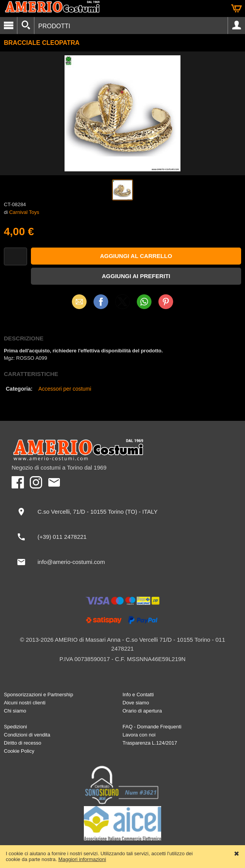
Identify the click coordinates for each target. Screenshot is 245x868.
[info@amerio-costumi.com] (122, 562)
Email (79, 302)
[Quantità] (15, 257)
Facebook (101, 302)
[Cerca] (26, 26)
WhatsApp (144, 302)
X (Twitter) (122, 304)
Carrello (236, 9)
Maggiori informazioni (82, 859)
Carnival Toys (24, 212)
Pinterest (166, 302)
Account (236, 26)
